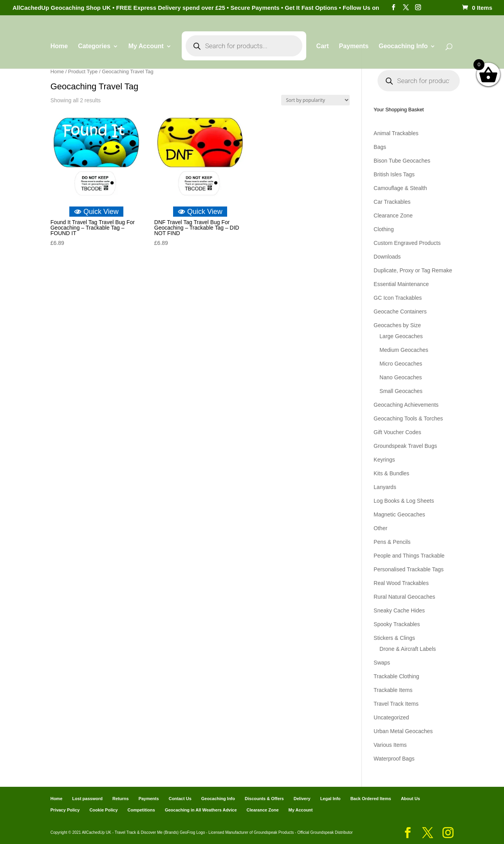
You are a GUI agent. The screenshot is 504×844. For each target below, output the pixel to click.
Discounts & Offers (264, 799)
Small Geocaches (401, 391)
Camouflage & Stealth (400, 188)
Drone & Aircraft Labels (408, 649)
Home (59, 46)
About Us (411, 799)
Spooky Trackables (397, 624)
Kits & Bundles (391, 473)
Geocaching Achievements (406, 405)
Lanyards (385, 487)
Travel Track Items (396, 704)
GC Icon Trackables (398, 298)
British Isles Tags (394, 174)
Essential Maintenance (401, 284)
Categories (94, 46)
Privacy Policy (65, 810)
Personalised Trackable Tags (409, 569)
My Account (146, 46)
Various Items (390, 745)
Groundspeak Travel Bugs (405, 446)
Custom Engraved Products (407, 243)
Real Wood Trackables (401, 583)
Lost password (87, 799)
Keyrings (384, 460)
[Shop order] (315, 100)
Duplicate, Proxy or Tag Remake (413, 270)
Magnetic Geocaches (399, 514)
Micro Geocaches (401, 364)
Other (380, 528)
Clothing (384, 229)
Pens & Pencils (392, 542)
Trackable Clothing (396, 676)
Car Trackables (392, 202)
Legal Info (331, 799)
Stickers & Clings (394, 638)
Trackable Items (393, 690)
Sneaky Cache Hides (399, 610)
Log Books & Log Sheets (404, 501)
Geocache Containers (400, 312)
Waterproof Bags (394, 759)
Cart (323, 46)
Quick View (96, 212)
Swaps (382, 663)
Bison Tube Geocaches (402, 161)
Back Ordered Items (371, 799)
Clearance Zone (393, 216)
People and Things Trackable (409, 556)
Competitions (141, 810)
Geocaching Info (403, 46)
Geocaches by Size (397, 325)
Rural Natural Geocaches (404, 597)
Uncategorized (391, 717)
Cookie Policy (103, 810)
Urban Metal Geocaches (403, 731)
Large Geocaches (401, 336)
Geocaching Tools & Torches (408, 418)
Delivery (302, 799)
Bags (380, 147)
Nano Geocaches (401, 377)
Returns (121, 799)
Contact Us (180, 799)
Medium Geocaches (404, 350)
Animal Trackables (396, 133)
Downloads (387, 257)
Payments (354, 46)
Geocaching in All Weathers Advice (201, 810)
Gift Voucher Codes (397, 432)
